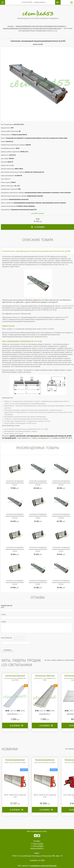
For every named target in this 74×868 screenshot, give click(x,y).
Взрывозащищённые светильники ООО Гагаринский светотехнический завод (32, 28)
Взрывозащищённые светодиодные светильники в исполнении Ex (41, 26)
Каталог (11, 26)
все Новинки (70, 749)
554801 (27, 2)
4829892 (37, 846)
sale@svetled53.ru (40, 2)
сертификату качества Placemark (44, 866)
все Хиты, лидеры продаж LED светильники (59, 660)
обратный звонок (72, 2)
